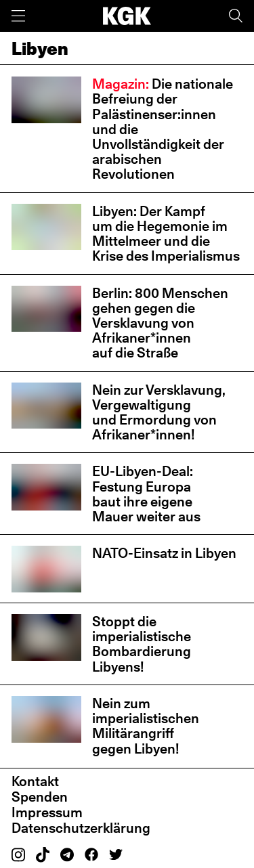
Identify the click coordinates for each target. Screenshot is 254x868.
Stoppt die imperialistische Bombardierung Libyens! (142, 644)
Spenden (40, 797)
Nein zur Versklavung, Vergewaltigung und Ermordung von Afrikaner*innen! (159, 413)
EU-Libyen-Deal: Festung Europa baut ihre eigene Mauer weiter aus (146, 494)
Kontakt (35, 781)
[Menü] (18, 16)
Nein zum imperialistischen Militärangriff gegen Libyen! (146, 726)
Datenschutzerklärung (81, 828)
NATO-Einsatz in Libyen (164, 553)
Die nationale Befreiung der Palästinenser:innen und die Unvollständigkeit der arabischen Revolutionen (163, 129)
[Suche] (236, 16)
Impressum (47, 812)
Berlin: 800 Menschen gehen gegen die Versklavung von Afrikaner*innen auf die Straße (160, 323)
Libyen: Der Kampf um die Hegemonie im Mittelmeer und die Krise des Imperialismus (166, 234)
